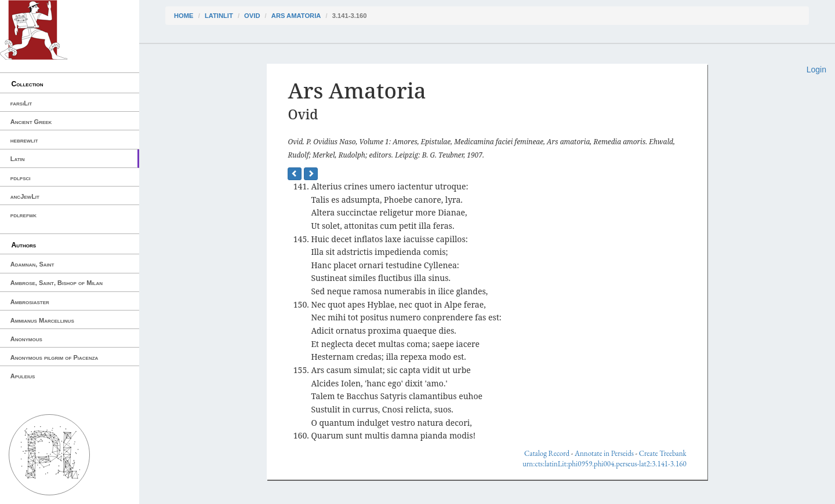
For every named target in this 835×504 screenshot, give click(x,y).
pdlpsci (21, 178)
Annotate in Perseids (604, 453)
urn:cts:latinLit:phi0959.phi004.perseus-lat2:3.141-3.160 (604, 464)
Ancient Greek (31, 122)
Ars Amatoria (296, 16)
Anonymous (26, 339)
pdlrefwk (23, 215)
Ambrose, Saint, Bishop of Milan (57, 283)
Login (816, 70)
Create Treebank (663, 453)
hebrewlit (24, 140)
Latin (18, 159)
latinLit (219, 16)
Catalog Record (547, 453)
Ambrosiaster (30, 302)
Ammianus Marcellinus (42, 320)
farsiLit (21, 103)
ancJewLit (25, 196)
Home (184, 16)
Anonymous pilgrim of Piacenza (55, 357)
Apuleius (23, 376)
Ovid (252, 16)
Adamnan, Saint (32, 264)
